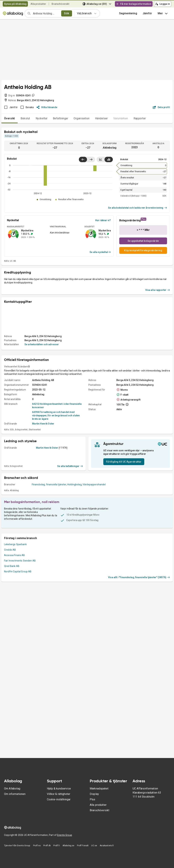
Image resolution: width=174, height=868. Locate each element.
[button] (147, 13)
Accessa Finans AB (15, 555)
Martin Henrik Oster (43, 424)
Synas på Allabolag (15, 4)
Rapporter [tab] (140, 118)
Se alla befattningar (70, 466)
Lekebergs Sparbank (15, 544)
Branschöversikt (60, 4)
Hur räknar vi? (103, 220)
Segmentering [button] (128, 13)
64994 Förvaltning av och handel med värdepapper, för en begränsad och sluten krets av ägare (56, 415)
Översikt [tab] (10, 118)
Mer (163, 13)
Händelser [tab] (101, 118)
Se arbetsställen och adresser (42, 344)
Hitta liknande (47, 107)
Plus (93, 799)
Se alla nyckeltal (100, 252)
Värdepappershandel (94, 484)
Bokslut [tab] (25, 118)
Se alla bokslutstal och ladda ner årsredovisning (138, 208)
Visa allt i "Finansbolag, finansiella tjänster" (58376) (139, 577)
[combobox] (46, 13)
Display (94, 794)
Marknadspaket (99, 789)
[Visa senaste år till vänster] (83, 159)
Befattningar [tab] (61, 118)
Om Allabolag (12, 789)
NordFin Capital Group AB (18, 572)
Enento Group (65, 835)
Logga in (162, 4)
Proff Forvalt (83, 846)
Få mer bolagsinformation (134, 4)
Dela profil (161, 107)
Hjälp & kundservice (59, 789)
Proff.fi (56, 846)
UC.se (94, 846)
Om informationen (15, 794)
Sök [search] (67, 13)
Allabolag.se (68, 846)
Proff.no (37, 846)
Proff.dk (47, 846)
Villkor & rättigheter (59, 794)
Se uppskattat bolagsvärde (143, 241)
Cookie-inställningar (59, 799)
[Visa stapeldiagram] (109, 159)
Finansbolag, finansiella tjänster (49, 484)
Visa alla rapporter (158, 290)
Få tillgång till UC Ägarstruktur (124, 462)
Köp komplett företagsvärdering (143, 250)
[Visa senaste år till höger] (91, 159)
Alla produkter (38, 4)
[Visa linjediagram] (101, 159)
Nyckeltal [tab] (42, 118)
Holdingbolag (74, 484)
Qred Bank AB (12, 566)
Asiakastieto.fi (107, 846)
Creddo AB (10, 550)
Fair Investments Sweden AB (20, 561)
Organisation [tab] (82, 118)
